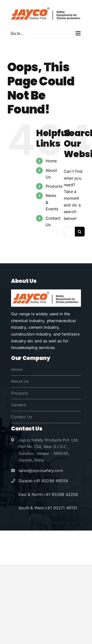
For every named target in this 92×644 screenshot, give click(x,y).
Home (51, 161)
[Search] (80, 232)
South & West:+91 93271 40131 (48, 508)
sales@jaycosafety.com (41, 470)
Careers (19, 405)
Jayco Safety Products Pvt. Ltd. (60, 538)
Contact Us (22, 417)
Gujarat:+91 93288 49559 (43, 481)
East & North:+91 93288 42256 (48, 494)
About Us (20, 381)
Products (54, 186)
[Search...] (69, 232)
